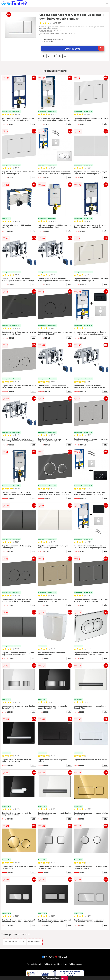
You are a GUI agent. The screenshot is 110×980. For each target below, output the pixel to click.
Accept (64, 978)
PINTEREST (61, 957)
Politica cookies (76, 964)
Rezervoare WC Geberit (15, 942)
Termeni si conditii (35, 964)
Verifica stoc (84, 49)
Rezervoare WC (35, 942)
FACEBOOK (48, 957)
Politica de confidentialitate (56, 964)
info (33, 124)
